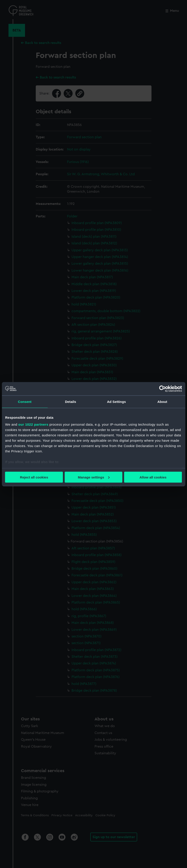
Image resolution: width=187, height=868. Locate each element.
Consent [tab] (25, 401)
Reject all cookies (34, 477)
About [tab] (162, 401)
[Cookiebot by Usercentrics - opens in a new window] (162, 389)
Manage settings (94, 477)
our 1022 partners (33, 424)
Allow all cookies (153, 477)
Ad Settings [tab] (116, 401)
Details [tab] (71, 401)
